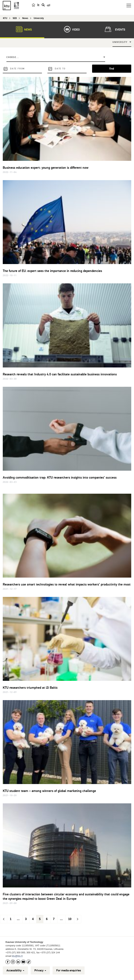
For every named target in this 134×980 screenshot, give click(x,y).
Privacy (40, 970)
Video (70, 29)
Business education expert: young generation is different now (46, 168)
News (22, 29)
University (120, 42)
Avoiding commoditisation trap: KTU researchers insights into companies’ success (60, 477)
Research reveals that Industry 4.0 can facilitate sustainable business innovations (60, 374)
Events (114, 29)
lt (38, 5)
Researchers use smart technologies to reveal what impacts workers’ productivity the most (67, 584)
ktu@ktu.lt (17, 956)
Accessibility (15, 970)
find (112, 69)
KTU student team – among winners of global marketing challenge (49, 791)
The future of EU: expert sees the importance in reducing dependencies (52, 271)
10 (70, 919)
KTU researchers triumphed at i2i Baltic (30, 688)
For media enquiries (69, 970)
